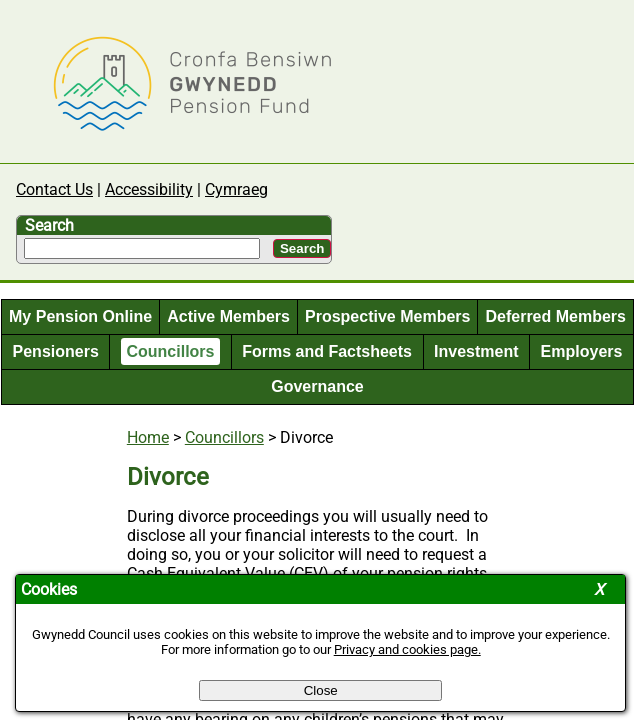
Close (321, 690)
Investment (476, 351)
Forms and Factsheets (327, 351)
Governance (317, 386)
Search (49, 225)
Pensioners (56, 351)
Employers (582, 351)
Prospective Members (387, 316)
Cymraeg (236, 189)
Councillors (170, 351)
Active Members (228, 316)
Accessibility (149, 189)
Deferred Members (555, 316)
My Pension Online (80, 316)
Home (148, 437)
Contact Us (54, 189)
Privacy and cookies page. (407, 649)
